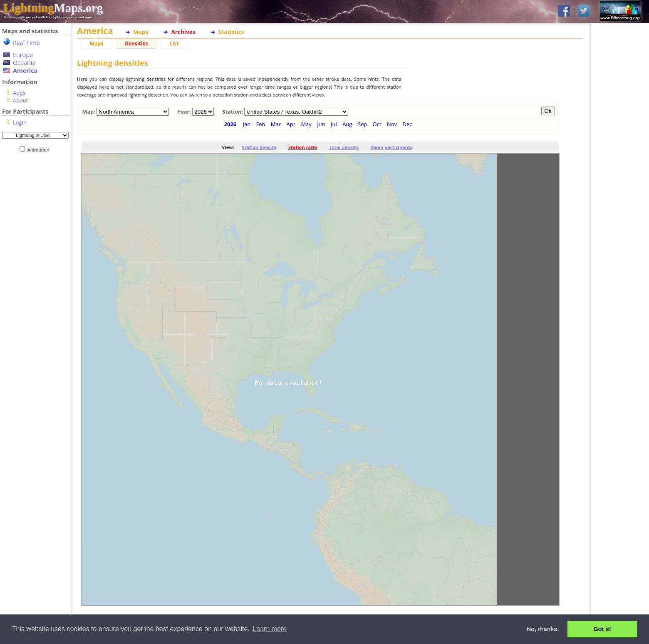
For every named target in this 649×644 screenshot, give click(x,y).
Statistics (231, 32)
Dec (407, 124)
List (174, 44)
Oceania (24, 63)
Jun (321, 124)
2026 (230, 124)
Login (20, 122)
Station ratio (303, 147)
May (306, 124)
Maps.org (53, 8)
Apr (291, 124)
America (25, 71)
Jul (334, 124)
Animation (40, 150)
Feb (261, 124)
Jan (246, 124)
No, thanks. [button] (543, 629)
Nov (392, 124)
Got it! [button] (602, 629)
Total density (344, 147)
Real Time (26, 43)
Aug (347, 124)
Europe (23, 55)
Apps (19, 93)
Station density (259, 147)
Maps (141, 32)
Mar (276, 124)
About (21, 100)
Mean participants (391, 147)
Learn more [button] (270, 629)
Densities (136, 44)
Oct (377, 124)
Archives (183, 32)
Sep (362, 124)
